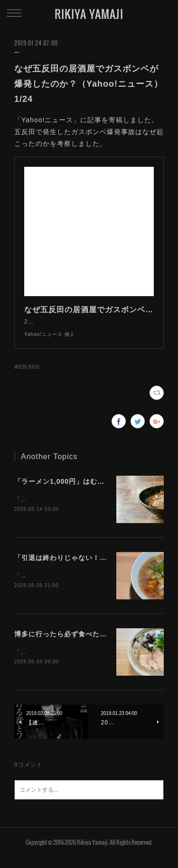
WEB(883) (27, 376)
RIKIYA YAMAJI (89, 14)
